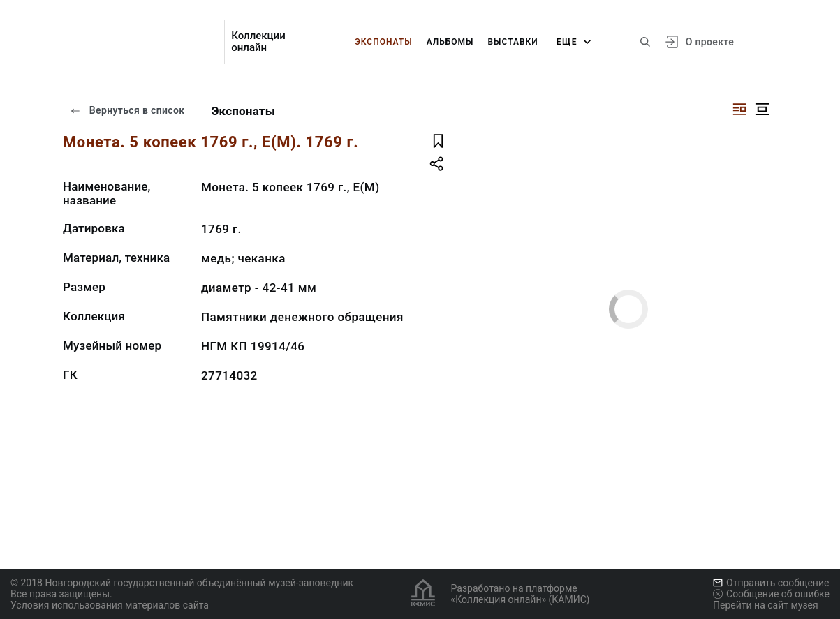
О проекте (710, 42)
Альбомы (450, 42)
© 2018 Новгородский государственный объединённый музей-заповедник (182, 583)
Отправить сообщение (771, 583)
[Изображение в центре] (762, 109)
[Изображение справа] (739, 109)
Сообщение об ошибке (771, 594)
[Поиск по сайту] (645, 42)
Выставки (513, 42)
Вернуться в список (127, 110)
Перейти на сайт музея (766, 605)
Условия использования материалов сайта (110, 605)
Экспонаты (384, 42)
